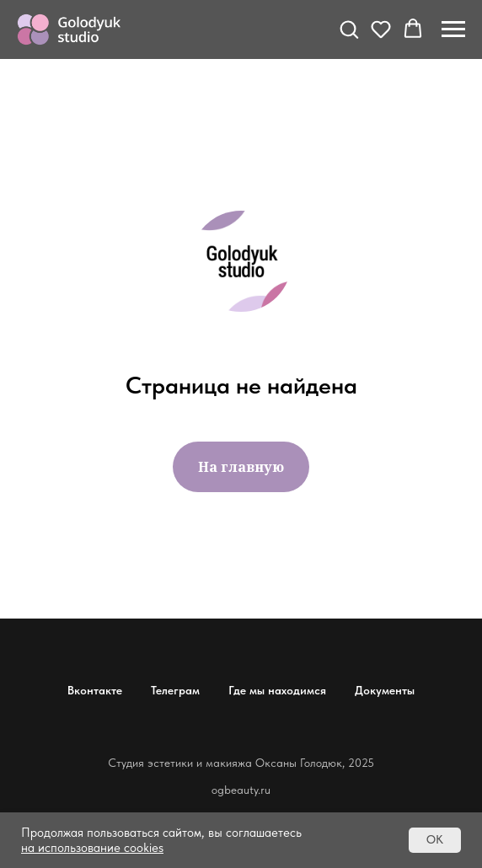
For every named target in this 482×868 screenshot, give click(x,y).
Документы (385, 690)
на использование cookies (92, 848)
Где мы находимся (277, 690)
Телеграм (175, 690)
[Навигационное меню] (453, 29)
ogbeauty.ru (241, 790)
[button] (349, 29)
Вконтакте (95, 690)
